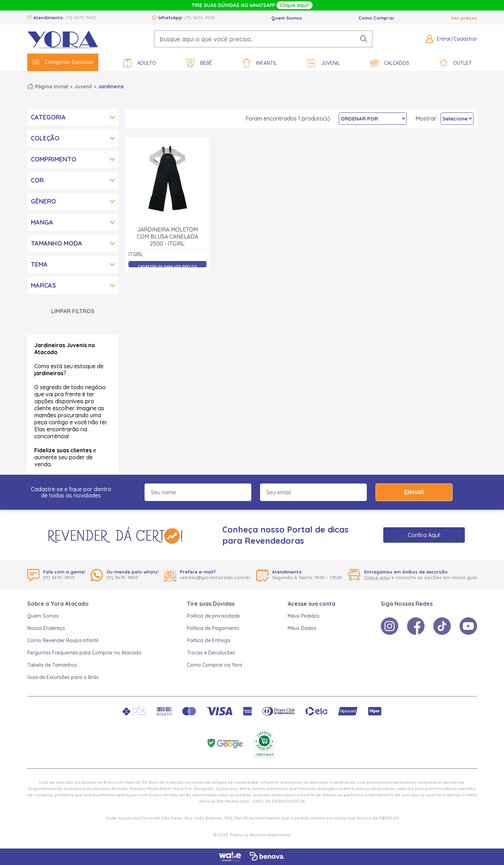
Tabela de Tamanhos (52, 665)
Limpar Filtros (73, 311)
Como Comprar (376, 18)
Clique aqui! (295, 5)
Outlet (456, 63)
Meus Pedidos (304, 616)
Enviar (414, 492)
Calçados (390, 63)
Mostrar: (426, 118)
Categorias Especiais (63, 62)
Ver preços (464, 18)
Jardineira (111, 87)
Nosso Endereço (46, 628)
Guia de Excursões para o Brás (63, 677)
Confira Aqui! (424, 535)
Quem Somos (287, 18)
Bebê (199, 63)
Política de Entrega (209, 640)
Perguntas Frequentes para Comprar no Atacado (84, 653)
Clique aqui (377, 577)
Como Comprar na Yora (215, 665)
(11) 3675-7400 (81, 18)
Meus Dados (302, 628)
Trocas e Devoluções (211, 653)
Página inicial (52, 87)
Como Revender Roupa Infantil (63, 640)
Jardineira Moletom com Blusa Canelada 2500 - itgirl (167, 236)
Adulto (140, 63)
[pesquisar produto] (364, 39)
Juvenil (323, 63)
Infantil (260, 63)
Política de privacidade (213, 616)
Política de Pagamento (213, 628)
